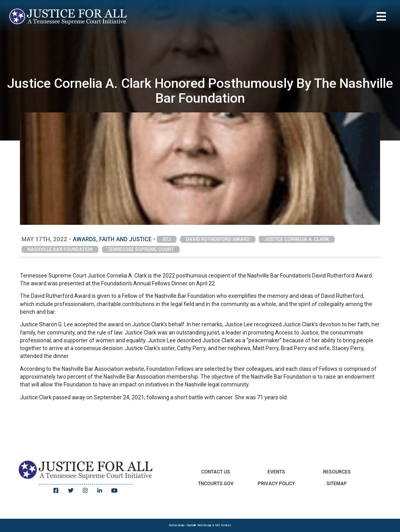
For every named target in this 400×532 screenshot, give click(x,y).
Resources (337, 472)
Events (276, 472)
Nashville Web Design (199, 525)
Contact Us (216, 472)
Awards (84, 239)
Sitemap (337, 484)
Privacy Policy (276, 484)
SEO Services (223, 525)
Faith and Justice (125, 239)
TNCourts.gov (216, 484)
